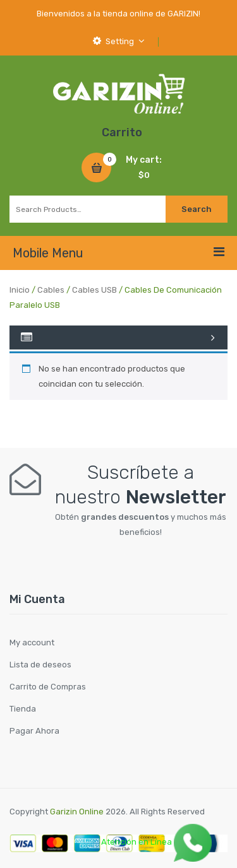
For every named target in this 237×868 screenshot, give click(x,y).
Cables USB (94, 290)
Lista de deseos (40, 665)
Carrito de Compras (48, 687)
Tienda (23, 709)
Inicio (20, 290)
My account (32, 642)
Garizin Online (77, 812)
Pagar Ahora (34, 731)
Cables (51, 290)
